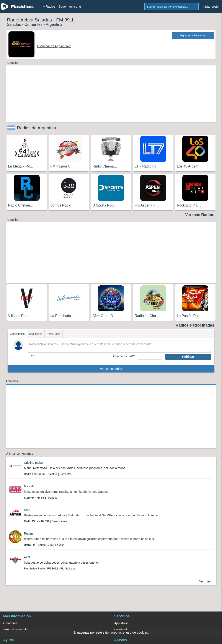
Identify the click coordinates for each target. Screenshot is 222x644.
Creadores (10, 623)
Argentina (54, 24)
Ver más (205, 581)
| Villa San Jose (44, 545)
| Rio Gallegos (50, 569)
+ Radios (49, 7)
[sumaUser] (150, 357)
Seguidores (36, 334)
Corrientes (33, 24)
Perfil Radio (54, 334)
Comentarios (17, 334)
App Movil (121, 623)
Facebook (121, 630)
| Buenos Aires (46, 521)
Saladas (14, 24)
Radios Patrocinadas (195, 325)
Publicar (188, 357)
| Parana (40, 498)
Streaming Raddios (16, 630)
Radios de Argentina (37, 128)
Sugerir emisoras (70, 7)
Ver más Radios (200, 215)
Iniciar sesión (211, 7)
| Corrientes (48, 474)
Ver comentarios (111, 369)
